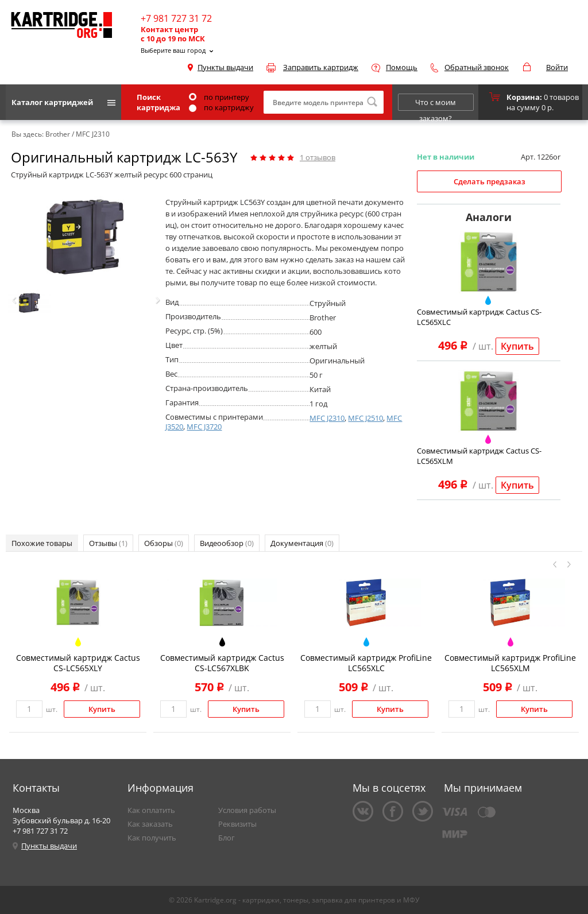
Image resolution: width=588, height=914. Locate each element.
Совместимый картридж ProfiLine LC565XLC (366, 663)
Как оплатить (151, 810)
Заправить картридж (321, 67)
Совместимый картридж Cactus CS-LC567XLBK (222, 663)
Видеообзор (227, 543)
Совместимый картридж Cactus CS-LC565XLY (78, 663)
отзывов (318, 157)
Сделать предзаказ (490, 181)
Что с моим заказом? (436, 104)
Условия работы (247, 810)
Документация (302, 543)
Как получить (152, 838)
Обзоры (164, 543)
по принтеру (219, 97)
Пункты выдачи (225, 67)
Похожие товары (42, 543)
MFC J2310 (327, 418)
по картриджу (221, 107)
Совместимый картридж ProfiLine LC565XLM (510, 663)
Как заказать (150, 824)
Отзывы (108, 543)
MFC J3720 (204, 427)
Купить (517, 346)
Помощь (402, 67)
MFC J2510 (365, 418)
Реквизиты (237, 824)
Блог (227, 838)
